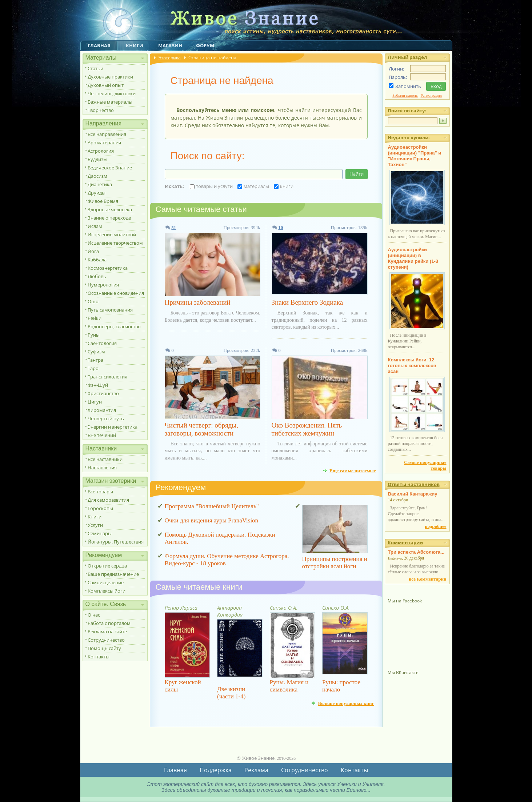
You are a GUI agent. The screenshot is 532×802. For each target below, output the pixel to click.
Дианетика (100, 184)
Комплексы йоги (107, 591)
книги (284, 186)
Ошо (93, 301)
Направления (104, 123)
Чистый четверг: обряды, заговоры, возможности (201, 429)
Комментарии (405, 542)
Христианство (103, 393)
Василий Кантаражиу (413, 494)
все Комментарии (427, 579)
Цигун (95, 402)
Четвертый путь (106, 418)
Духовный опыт (106, 85)
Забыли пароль (405, 95)
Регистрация (431, 95)
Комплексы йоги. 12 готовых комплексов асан (412, 366)
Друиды (97, 193)
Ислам (95, 226)
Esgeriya (395, 558)
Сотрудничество (106, 640)
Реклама (256, 770)
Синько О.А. (284, 608)
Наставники (101, 448)
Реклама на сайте (107, 631)
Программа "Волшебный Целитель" (212, 506)
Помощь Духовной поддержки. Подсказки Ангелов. (220, 538)
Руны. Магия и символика (289, 686)
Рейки (95, 318)
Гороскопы (100, 508)
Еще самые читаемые (353, 470)
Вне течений (102, 435)
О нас (94, 615)
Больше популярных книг (346, 703)
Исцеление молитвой (112, 234)
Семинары (100, 533)
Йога (93, 251)
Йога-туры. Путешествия (116, 542)
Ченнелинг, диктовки (112, 93)
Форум (205, 45)
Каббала (97, 260)
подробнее (435, 526)
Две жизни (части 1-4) (231, 693)
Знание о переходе (109, 218)
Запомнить (408, 86)
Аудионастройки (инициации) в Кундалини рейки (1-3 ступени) (413, 258)
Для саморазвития (108, 500)
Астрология (101, 151)
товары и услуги (211, 186)
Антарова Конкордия (230, 611)
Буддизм (97, 159)
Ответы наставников (414, 484)
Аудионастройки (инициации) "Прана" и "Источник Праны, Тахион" (415, 156)
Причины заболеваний (198, 302)
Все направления (107, 134)
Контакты (99, 657)
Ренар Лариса (181, 608)
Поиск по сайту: (407, 111)
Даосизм (97, 176)
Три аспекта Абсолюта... (416, 552)
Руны (94, 335)
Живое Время (103, 201)
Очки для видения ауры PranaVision (212, 520)
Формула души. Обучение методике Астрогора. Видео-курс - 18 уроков (227, 560)
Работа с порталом (109, 623)
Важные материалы (110, 102)
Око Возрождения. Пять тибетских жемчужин (307, 429)
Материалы (101, 58)
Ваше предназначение (113, 574)
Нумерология (103, 285)
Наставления (102, 468)
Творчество (101, 110)
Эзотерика (169, 58)
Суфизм (96, 352)
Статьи (95, 68)
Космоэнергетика (108, 268)
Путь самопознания (110, 310)
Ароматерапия (104, 143)
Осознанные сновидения (116, 293)
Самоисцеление (106, 582)
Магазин (170, 45)
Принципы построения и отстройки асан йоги (335, 563)
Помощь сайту (104, 648)
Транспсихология (107, 377)
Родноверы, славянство (114, 326)
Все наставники (105, 459)
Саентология (102, 343)
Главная (99, 45)
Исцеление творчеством (115, 243)
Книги (135, 45)
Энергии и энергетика (113, 427)
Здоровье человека (110, 209)
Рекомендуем (104, 555)
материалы (253, 186)
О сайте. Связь (106, 604)
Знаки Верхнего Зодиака (307, 302)
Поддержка (216, 770)
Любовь (97, 276)
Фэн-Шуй (98, 385)
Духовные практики (110, 77)
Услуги (95, 525)
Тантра (95, 360)
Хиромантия (102, 410)
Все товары (100, 492)
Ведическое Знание (110, 168)
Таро (93, 368)
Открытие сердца (107, 566)
